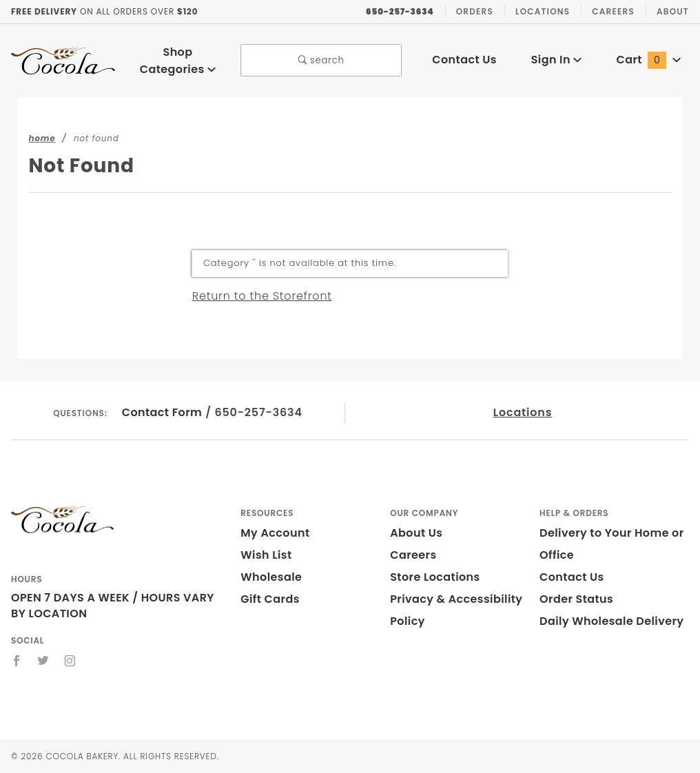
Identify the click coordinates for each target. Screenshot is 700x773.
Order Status (576, 599)
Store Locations (435, 577)
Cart (648, 60)
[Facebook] (17, 661)
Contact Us (464, 60)
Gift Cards (270, 599)
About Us (416, 533)
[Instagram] (70, 661)
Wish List (266, 555)
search (321, 60)
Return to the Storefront (262, 296)
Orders (475, 11)
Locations (543, 11)
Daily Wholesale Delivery (611, 621)
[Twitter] (43, 661)
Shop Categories (178, 61)
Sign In (557, 60)
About (673, 11)
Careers (613, 11)
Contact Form (162, 412)
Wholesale (271, 577)
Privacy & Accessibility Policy (456, 610)
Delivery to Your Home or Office (612, 544)
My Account (275, 533)
